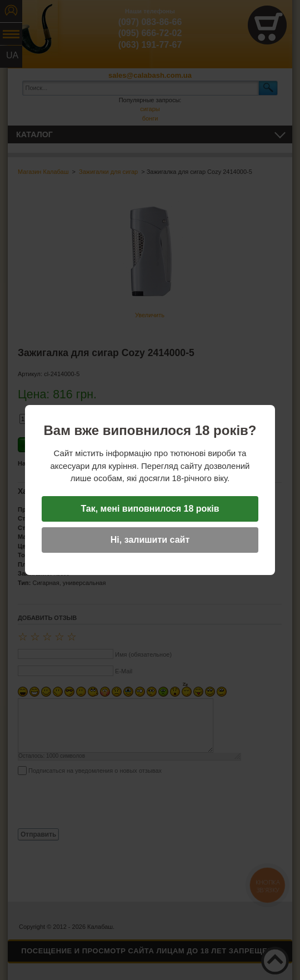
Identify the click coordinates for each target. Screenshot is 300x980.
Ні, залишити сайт (150, 540)
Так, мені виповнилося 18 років (150, 509)
